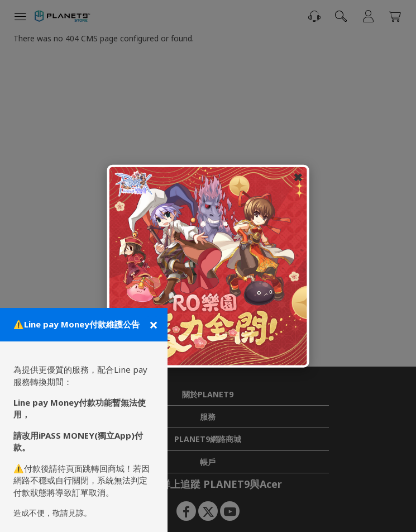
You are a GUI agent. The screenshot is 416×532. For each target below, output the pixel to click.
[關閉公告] (152, 325)
